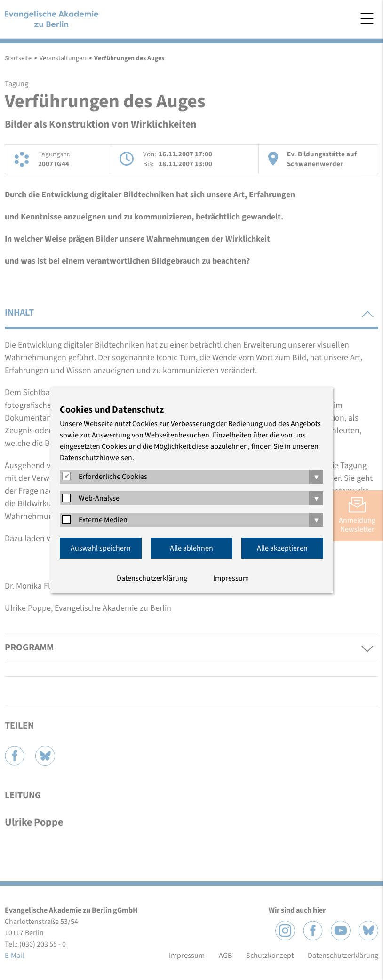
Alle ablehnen (191, 548)
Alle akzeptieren (282, 548)
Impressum (231, 578)
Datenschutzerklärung (152, 578)
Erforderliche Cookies (113, 477)
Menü (367, 18)
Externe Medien (103, 520)
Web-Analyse (99, 498)
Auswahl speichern (101, 548)
